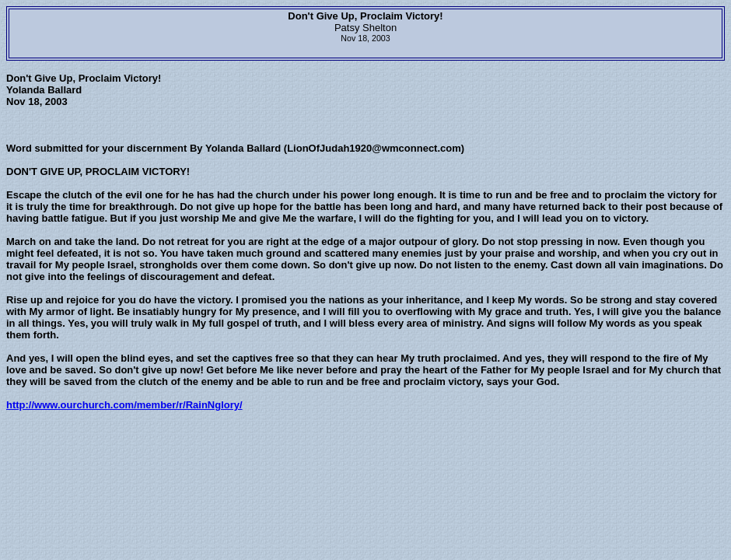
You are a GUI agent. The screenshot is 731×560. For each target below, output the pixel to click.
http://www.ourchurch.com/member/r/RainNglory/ (124, 405)
